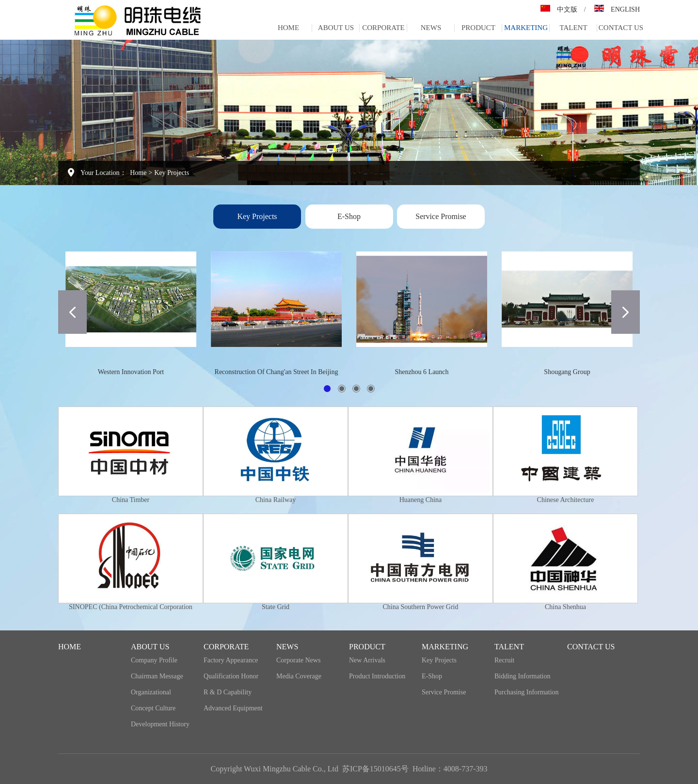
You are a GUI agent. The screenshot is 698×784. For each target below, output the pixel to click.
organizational (151, 692)
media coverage (299, 676)
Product (478, 28)
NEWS (431, 28)
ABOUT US (336, 28)
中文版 (567, 9)
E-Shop (349, 216)
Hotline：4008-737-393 (450, 769)
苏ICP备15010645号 (375, 769)
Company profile (154, 660)
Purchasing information (527, 692)
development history (160, 724)
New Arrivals (367, 660)
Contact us (621, 28)
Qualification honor (231, 676)
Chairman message (157, 676)
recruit (504, 660)
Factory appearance (231, 660)
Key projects (172, 173)
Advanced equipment (233, 708)
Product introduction (377, 676)
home (288, 28)
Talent (573, 28)
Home (138, 173)
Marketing (526, 28)
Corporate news (298, 660)
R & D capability (228, 692)
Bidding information (523, 676)
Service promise (441, 216)
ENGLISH (625, 9)
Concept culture (153, 708)
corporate (383, 28)
